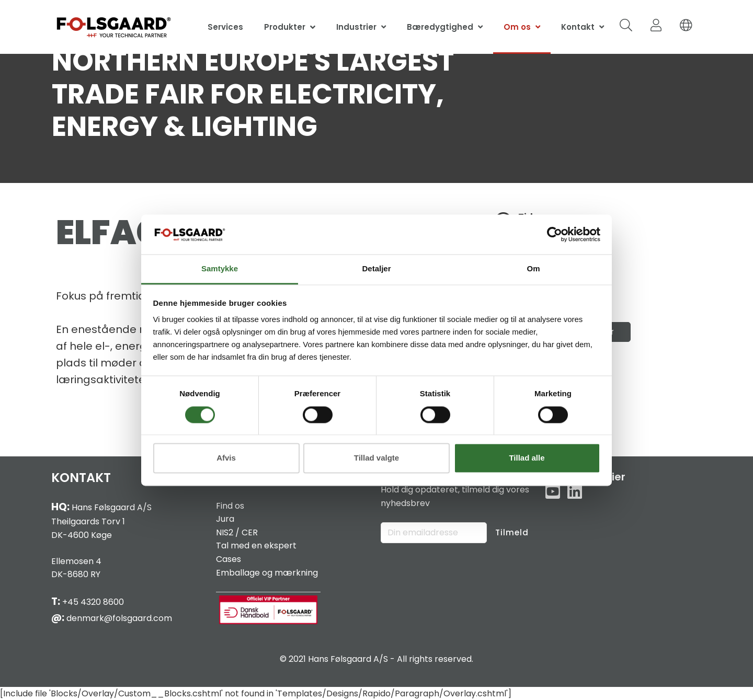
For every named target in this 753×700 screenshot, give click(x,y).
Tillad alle (527, 458)
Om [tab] (533, 269)
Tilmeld (512, 532)
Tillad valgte (376, 458)
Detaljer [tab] (376, 269)
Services (225, 27)
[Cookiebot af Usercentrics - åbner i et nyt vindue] (555, 234)
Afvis (226, 458)
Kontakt (578, 27)
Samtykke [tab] (220, 269)
